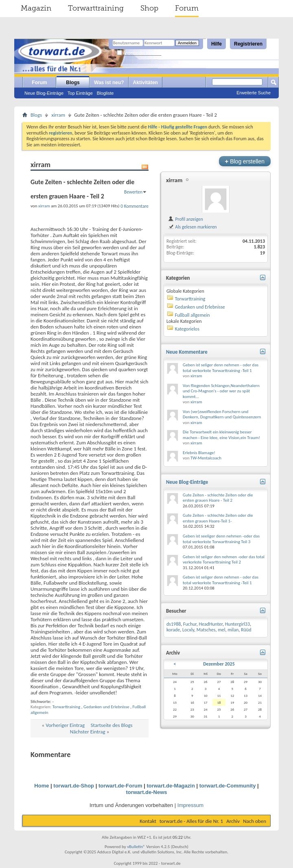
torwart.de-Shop (74, 786)
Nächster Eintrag (88, 732)
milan (233, 630)
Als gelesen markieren (192, 227)
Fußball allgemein (192, 315)
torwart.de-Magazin (171, 786)
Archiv (233, 821)
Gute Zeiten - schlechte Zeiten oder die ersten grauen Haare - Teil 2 (218, 498)
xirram (58, 115)
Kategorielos (187, 329)
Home (42, 786)
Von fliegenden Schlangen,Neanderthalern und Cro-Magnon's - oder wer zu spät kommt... (221, 391)
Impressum (190, 805)
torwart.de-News (146, 792)
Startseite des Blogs (112, 725)
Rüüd (246, 630)
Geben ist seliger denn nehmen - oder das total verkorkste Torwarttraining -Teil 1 (221, 368)
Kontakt (148, 821)
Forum (187, 8)
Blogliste (105, 93)
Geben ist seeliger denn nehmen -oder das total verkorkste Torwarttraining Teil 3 (221, 539)
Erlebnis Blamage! (199, 453)
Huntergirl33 (237, 624)
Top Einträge (80, 93)
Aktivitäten (145, 83)
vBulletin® (136, 847)
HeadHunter (211, 624)
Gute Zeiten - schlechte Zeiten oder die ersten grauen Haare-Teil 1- (218, 518)
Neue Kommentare (187, 352)
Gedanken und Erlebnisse (106, 707)
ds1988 (174, 624)
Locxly (188, 630)
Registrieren (248, 44)
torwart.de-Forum (120, 786)
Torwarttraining (96, 8)
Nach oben (255, 821)
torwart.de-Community (228, 786)
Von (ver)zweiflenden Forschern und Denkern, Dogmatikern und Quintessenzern (222, 414)
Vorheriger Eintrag (65, 725)
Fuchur (190, 624)
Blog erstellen (245, 161)
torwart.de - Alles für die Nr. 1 (191, 821)
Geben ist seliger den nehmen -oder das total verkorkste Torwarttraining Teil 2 (224, 560)
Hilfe (216, 44)
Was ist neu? (109, 83)
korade (173, 630)
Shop (149, 8)
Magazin (36, 8)
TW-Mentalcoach (206, 458)
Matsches (206, 630)
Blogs (73, 83)
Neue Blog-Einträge (44, 93)
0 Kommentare (134, 206)
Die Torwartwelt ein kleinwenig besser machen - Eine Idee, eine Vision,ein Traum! (221, 435)
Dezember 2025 (219, 664)
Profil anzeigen (185, 219)
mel (221, 630)
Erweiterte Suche (254, 93)
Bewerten (133, 192)
